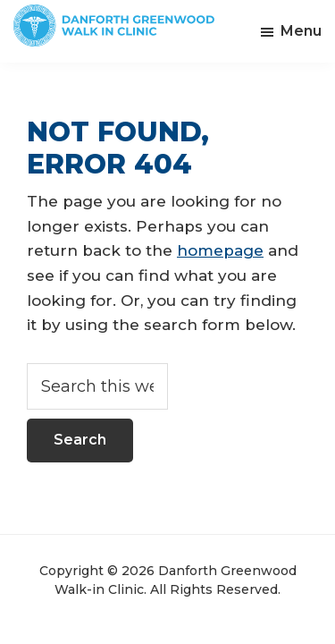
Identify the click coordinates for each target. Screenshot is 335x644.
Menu (301, 31)
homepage (220, 250)
